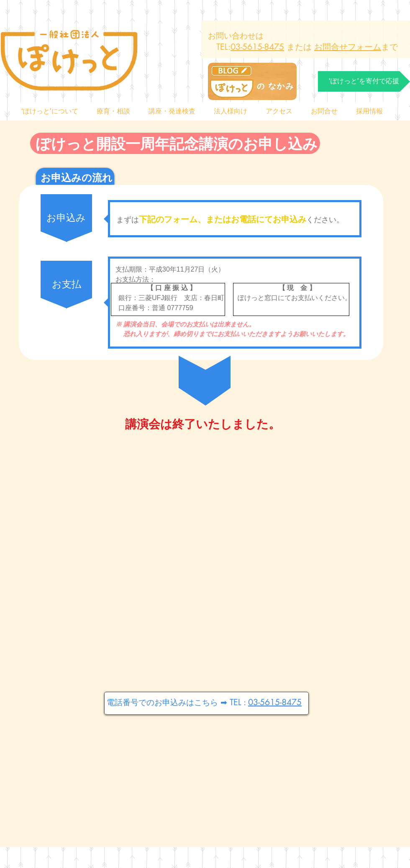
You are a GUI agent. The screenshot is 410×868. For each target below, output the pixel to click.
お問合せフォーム (348, 47)
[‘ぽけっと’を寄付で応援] (364, 81)
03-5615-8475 (257, 47)
